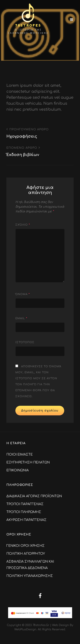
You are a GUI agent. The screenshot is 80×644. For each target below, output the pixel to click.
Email (21, 318)
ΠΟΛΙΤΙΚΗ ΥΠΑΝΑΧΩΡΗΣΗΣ (30, 576)
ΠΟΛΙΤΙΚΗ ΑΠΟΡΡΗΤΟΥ (26, 554)
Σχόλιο (23, 225)
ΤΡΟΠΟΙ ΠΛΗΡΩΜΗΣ (24, 512)
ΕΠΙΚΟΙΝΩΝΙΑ (18, 470)
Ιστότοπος (25, 342)
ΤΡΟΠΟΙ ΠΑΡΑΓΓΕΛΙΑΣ (25, 504)
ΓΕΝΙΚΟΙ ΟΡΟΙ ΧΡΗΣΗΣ (25, 546)
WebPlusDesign (25, 629)
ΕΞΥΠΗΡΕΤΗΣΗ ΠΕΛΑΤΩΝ (28, 462)
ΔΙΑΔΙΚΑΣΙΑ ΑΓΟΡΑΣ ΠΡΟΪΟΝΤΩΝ (34, 496)
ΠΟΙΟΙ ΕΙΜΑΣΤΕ (20, 455)
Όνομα (23, 294)
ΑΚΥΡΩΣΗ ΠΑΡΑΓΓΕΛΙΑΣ (26, 520)
